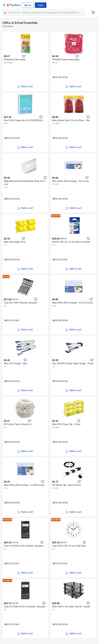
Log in (41, 5)
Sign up (28, 5)
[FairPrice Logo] (14, 5)
